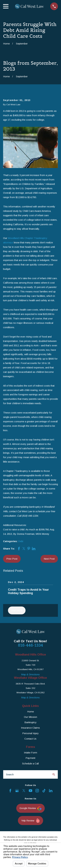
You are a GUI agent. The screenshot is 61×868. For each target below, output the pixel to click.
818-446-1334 (30, 645)
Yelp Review (30, 821)
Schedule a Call (30, 763)
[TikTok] (44, 791)
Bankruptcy (30, 722)
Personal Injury (30, 733)
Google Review (30, 808)
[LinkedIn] (51, 791)
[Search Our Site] (54, 774)
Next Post (49, 559)
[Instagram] (37, 791)
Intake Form (30, 753)
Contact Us (30, 739)
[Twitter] (24, 791)
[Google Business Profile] (17, 791)
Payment (30, 758)
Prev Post (12, 559)
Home (30, 712)
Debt (21, 541)
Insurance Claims (30, 728)
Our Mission (30, 717)
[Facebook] (10, 791)
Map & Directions (30, 674)
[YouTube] (30, 791)
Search (10, 774)
